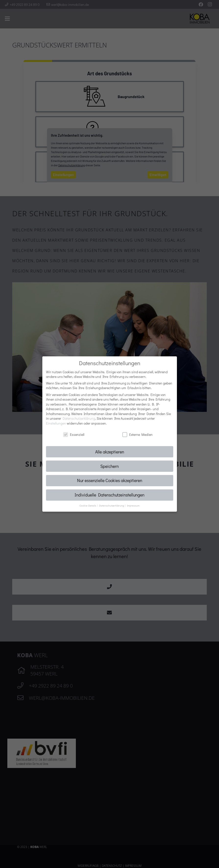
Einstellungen (56, 423)
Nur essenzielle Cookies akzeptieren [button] (110, 480)
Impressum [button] (133, 506)
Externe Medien (138, 434)
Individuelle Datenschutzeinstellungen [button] (109, 495)
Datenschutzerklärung (79, 418)
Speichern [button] (109, 466)
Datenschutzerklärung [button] (112, 506)
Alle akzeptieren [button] (110, 452)
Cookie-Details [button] (88, 506)
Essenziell (74, 434)
